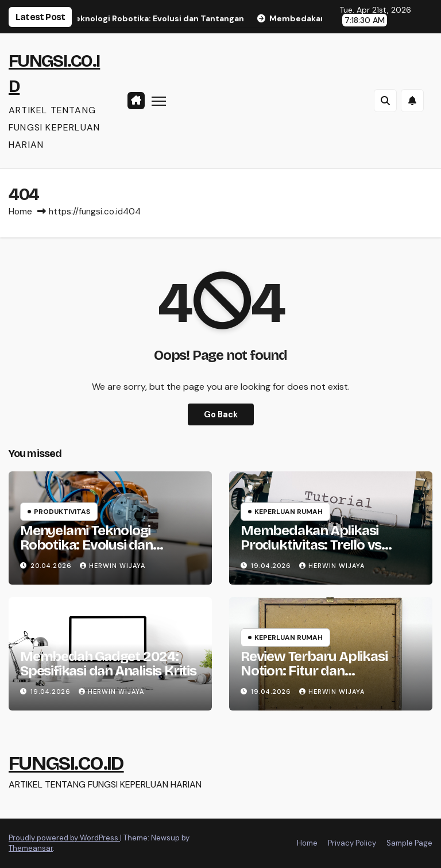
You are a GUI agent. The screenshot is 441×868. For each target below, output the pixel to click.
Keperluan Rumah (289, 512)
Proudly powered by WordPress (64, 838)
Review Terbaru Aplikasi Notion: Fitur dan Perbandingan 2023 (314, 671)
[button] (385, 101)
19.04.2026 (272, 566)
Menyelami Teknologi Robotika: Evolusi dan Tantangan (86, 545)
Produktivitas (62, 512)
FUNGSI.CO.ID (66, 763)
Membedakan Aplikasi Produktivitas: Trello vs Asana (311, 545)
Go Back (221, 414)
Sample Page (409, 843)
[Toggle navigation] (159, 100)
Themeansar (31, 848)
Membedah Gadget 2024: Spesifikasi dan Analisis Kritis (108, 664)
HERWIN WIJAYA (113, 566)
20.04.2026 (52, 566)
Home (20, 212)
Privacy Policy (352, 843)
